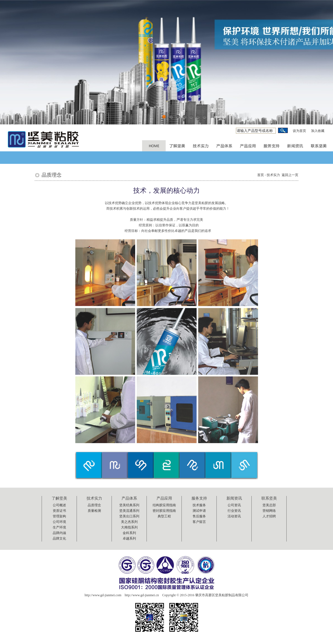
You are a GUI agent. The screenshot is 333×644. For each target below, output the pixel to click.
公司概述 (59, 505)
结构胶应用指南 (164, 505)
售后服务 (199, 516)
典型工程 (164, 516)
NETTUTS (201, 146)
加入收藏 (318, 131)
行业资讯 (234, 511)
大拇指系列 (129, 527)
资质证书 (59, 511)
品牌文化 (59, 538)
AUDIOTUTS (295, 146)
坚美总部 (269, 505)
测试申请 (199, 511)
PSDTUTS (154, 146)
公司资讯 (234, 505)
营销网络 (269, 511)
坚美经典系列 (129, 505)
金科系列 (129, 533)
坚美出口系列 (129, 516)
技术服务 (199, 505)
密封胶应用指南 (164, 511)
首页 (261, 175)
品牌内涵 (59, 533)
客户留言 (199, 522)
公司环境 (59, 522)
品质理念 (94, 505)
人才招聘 (269, 516)
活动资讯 (234, 516)
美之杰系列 (129, 522)
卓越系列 (129, 538)
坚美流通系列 (129, 511)
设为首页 (299, 131)
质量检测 (94, 511)
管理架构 (59, 516)
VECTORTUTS (248, 146)
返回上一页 (290, 175)
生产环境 (59, 527)
